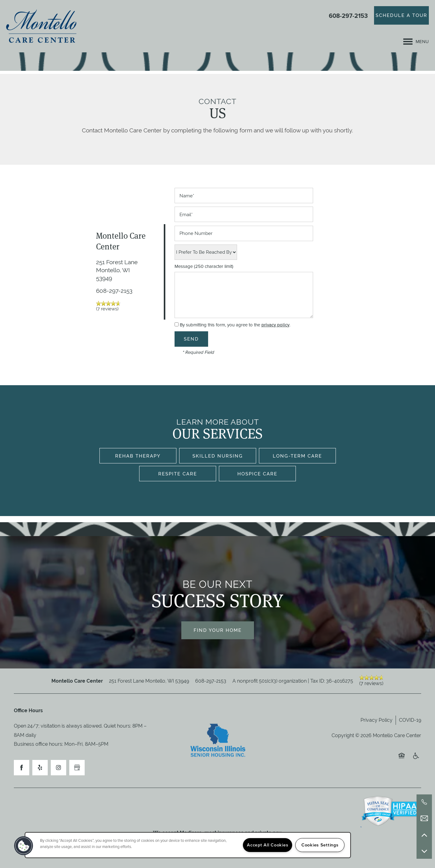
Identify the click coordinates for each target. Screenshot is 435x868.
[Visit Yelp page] (40, 768)
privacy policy (275, 325)
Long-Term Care (297, 456)
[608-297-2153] (424, 802)
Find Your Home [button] (218, 630)
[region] (188, 845)
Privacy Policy (377, 720)
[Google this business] (77, 768)
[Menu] (416, 42)
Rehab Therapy (138, 456)
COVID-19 (410, 720)
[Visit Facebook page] (22, 768)
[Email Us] (424, 818)
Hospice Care (257, 474)
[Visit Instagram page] (58, 768)
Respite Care (178, 474)
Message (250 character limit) (204, 266)
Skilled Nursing (218, 456)
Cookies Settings (320, 845)
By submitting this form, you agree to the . (235, 325)
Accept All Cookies (268, 845)
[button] (401, 15)
